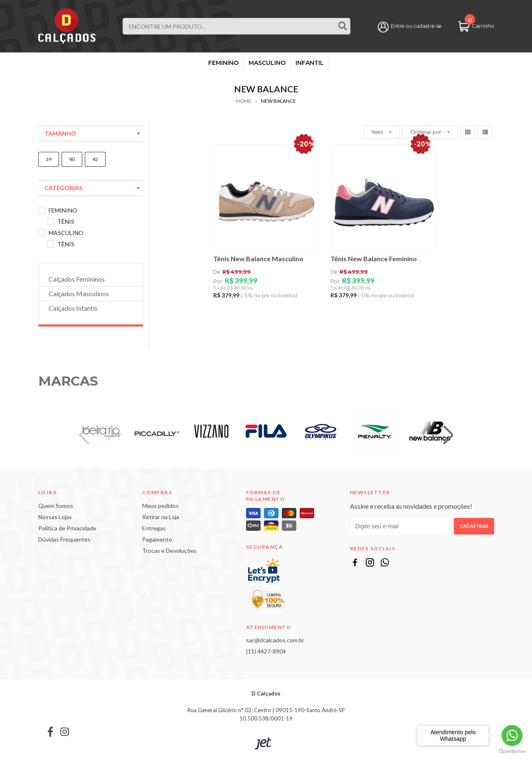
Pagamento (157, 539)
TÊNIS (66, 222)
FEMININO (223, 63)
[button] (448, 436)
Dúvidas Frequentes (64, 539)
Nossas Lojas (55, 517)
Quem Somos (56, 506)
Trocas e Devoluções (169, 551)
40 (72, 159)
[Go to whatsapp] (512, 735)
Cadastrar (474, 526)
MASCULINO (267, 63)
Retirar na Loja (161, 517)
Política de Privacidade (67, 528)
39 (49, 159)
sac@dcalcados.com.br (275, 640)
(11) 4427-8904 (266, 651)
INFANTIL (310, 63)
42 (95, 159)
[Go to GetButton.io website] (512, 751)
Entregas (154, 528)
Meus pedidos (160, 506)
